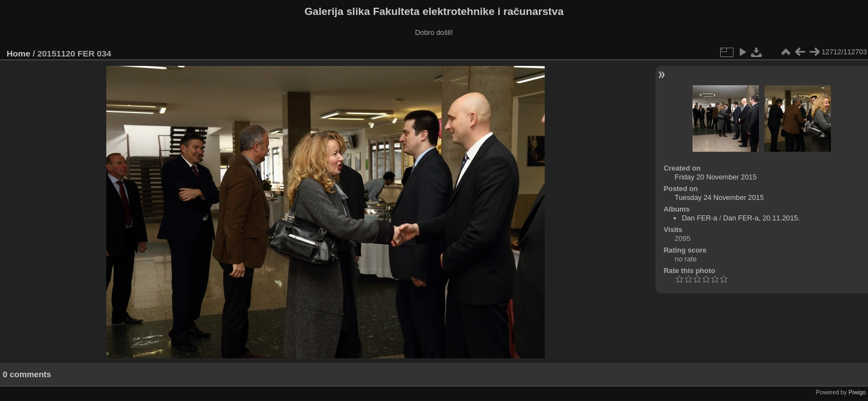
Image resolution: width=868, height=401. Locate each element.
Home (19, 53)
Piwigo (857, 392)
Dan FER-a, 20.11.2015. (761, 218)
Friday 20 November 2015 (716, 177)
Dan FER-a (700, 218)
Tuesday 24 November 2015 (719, 197)
